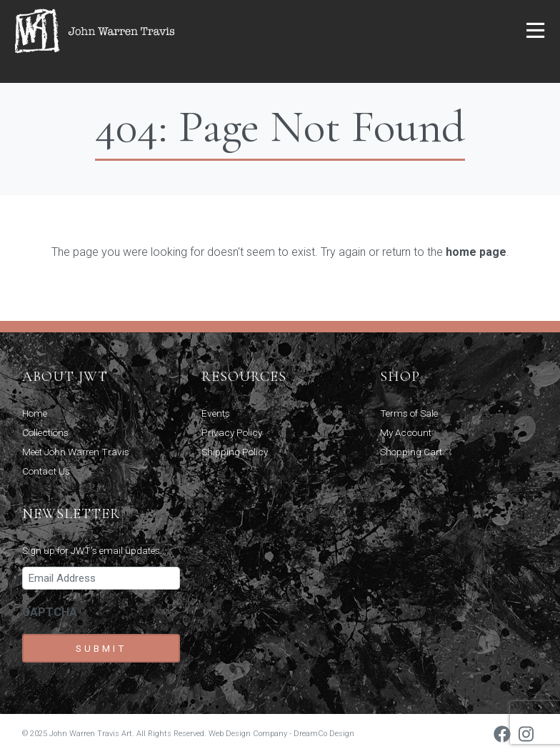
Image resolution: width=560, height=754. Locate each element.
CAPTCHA (50, 612)
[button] (535, 31)
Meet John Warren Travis (76, 452)
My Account (406, 432)
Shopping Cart (411, 452)
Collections (45, 432)
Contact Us (46, 471)
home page (476, 252)
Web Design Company (248, 734)
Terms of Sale (409, 413)
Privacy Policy (232, 432)
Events (216, 413)
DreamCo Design (324, 734)
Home (35, 413)
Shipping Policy (235, 452)
